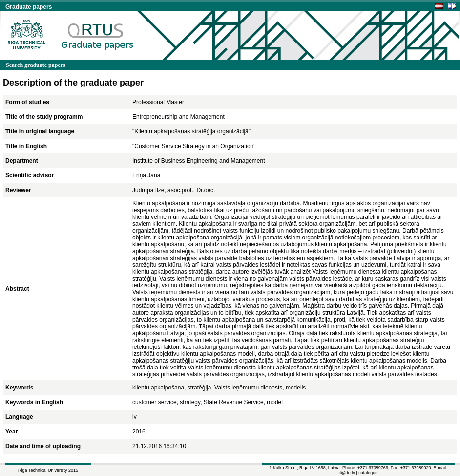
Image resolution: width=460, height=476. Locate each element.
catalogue (368, 473)
